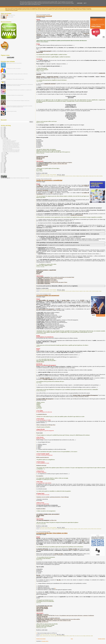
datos (57, 176)
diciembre (5, 138)
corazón (55, 176)
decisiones (60, 176)
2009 (3, 170)
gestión (71, 291)
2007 (3, 173)
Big (46, 636)
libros (69, 529)
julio (4, 156)
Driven (58, 636)
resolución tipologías (95, 291)
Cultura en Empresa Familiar (11, 111)
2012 (3, 167)
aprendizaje (47, 291)
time (80, 636)
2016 (3, 163)
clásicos (43, 529)
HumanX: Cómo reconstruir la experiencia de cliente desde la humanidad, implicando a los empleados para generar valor (19, 106)
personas (89, 529)
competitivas (54, 291)
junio (4, 157)
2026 (3, 127)
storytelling (101, 176)
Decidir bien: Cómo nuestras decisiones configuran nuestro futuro (18, 101)
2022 (3, 131)
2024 (3, 129)
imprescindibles (65, 529)
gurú (61, 529)
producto (71, 636)
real (76, 636)
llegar (81, 176)
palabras (87, 176)
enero (4, 162)
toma (82, 636)
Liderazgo (71, 529)
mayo (4, 158)
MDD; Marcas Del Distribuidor (7, 149)
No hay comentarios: (53, 175)
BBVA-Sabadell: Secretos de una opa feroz (14, 63)
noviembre (5, 139)
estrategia (53, 529)
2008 (3, 171)
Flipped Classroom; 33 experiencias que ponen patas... (11, 150)
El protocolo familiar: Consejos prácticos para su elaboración (17, 74)
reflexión (92, 529)
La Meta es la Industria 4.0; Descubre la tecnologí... (11, 144)
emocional (67, 176)
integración (81, 291)
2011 (3, 168)
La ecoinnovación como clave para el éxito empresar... (11, 148)
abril (4, 159)
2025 (3, 128)
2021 (3, 133)
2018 (3, 136)
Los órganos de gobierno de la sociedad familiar (15, 95)
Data (48, 636)
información (77, 291)
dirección (46, 529)
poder (93, 176)
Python (74, 636)
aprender (43, 291)
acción (41, 291)
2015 (3, 164)
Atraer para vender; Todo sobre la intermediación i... (11, 146)
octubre (4, 153)
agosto (4, 155)
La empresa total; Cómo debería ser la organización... (11, 151)
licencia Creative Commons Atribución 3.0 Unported (20, 178)
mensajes (84, 176)
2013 (3, 166)
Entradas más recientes (41, 639)
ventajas (100, 291)
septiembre (5, 154)
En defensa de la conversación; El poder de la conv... (11, 147)
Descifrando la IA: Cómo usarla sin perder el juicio (15, 79)
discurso (64, 176)
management (75, 529)
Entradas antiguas (102, 639)
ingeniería (61, 636)
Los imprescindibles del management (48, 295)
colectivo (51, 291)
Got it (85, 3)
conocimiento (59, 291)
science (78, 636)
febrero (4, 161)
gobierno (59, 529)
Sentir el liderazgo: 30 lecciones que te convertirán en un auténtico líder (19, 90)
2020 (3, 134)
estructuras (67, 291)
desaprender (63, 291)
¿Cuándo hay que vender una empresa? (14, 68)
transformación (99, 529)
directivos (50, 529)
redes (95, 176)
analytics (41, 636)
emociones (71, 176)
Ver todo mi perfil (10, 17)
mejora (84, 291)
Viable (92, 636)
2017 (3, 137)
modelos (90, 291)
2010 (3, 169)
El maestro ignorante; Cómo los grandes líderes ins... (11, 152)
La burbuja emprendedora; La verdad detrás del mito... (11, 145)
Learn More (80, 3)
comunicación (47, 176)
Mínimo (68, 636)
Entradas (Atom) (45, 641)
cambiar (41, 176)
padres (82, 529)
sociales (98, 176)
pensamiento (85, 529)
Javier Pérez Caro (12, 15)
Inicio (72, 639)
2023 (3, 130)
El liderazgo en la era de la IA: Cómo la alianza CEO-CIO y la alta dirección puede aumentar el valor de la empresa (20, 85)
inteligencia (78, 176)
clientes (44, 176)
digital (56, 636)
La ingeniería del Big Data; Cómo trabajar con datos (52, 533)
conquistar (52, 176)
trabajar (84, 636)
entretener (74, 176)
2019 (3, 135)
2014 (3, 165)
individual (73, 291)
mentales (87, 291)
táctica (95, 529)
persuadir (90, 176)
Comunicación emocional (44, 16)
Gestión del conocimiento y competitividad (49, 180)
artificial (44, 636)
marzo (4, 160)
